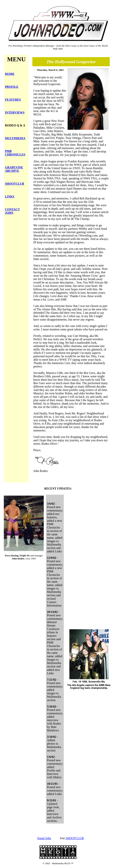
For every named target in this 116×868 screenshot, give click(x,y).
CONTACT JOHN (12, 211)
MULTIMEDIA (15, 138)
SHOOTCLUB (14, 184)
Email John (44, 838)
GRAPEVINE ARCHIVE (14, 169)
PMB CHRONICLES (15, 153)
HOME (10, 74)
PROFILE (12, 87)
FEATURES (13, 100)
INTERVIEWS (15, 112)
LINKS (10, 197)
